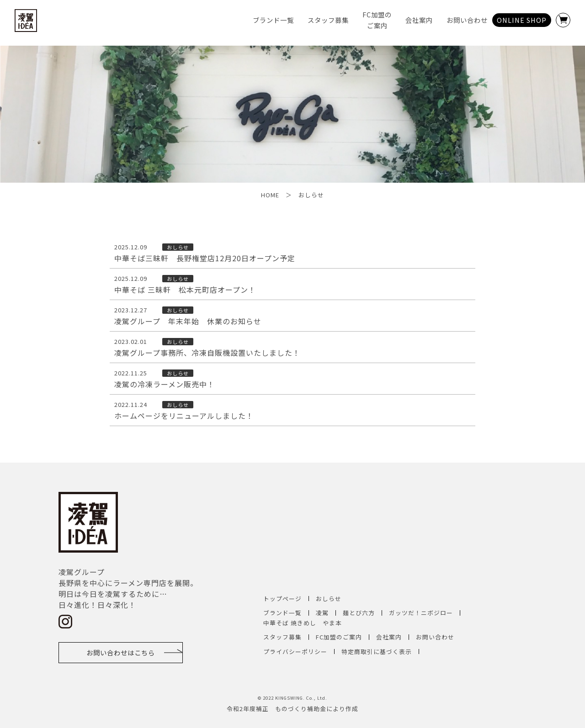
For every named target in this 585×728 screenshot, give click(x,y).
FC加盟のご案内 (339, 637)
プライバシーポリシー (295, 652)
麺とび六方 (359, 613)
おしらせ (329, 599)
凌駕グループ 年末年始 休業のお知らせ (188, 322)
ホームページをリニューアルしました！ (184, 416)
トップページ (282, 599)
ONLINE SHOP (522, 20)
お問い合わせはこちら (121, 652)
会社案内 (419, 20)
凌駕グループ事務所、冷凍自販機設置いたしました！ (207, 353)
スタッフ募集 (328, 20)
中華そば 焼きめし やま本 (303, 623)
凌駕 (322, 613)
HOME (270, 195)
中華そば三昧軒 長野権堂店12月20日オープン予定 (205, 258)
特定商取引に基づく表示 (377, 652)
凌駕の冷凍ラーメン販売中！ (165, 385)
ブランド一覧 (273, 20)
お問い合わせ (467, 20)
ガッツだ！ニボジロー (421, 613)
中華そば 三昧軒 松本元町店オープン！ (185, 290)
